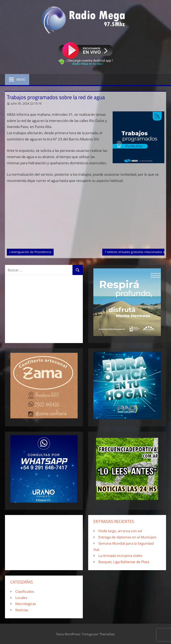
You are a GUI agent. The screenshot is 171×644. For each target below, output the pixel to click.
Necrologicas (26, 604)
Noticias (22, 610)
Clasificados (25, 591)
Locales (21, 598)
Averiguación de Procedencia (31, 252)
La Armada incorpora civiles (120, 556)
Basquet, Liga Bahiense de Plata (124, 562)
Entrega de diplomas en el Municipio (127, 537)
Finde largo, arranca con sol (120, 531)
